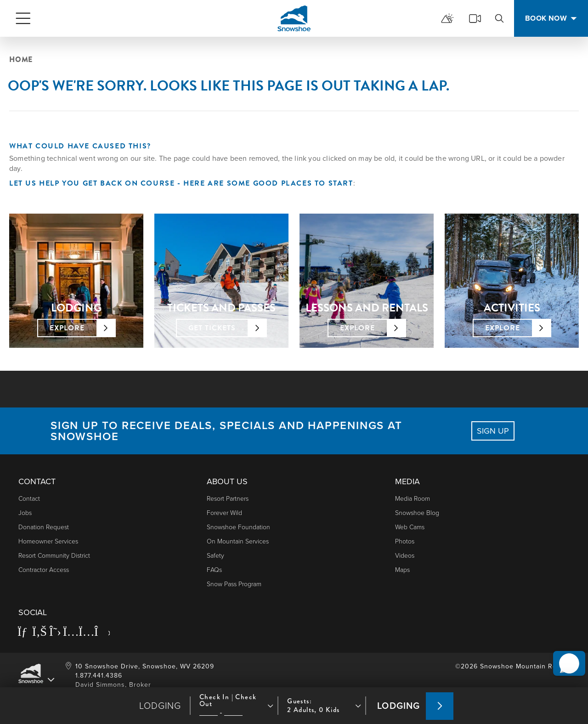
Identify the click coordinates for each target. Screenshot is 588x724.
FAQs (214, 570)
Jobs (25, 513)
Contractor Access (44, 570)
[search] (499, 18)
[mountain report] (447, 18)
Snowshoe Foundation (238, 527)
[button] (565, 654)
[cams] (475, 18)
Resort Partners (228, 499)
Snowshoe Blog (417, 513)
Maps (402, 570)
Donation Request (44, 527)
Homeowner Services (48, 541)
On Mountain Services (238, 541)
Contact (29, 499)
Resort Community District (54, 556)
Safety (215, 556)
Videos (405, 556)
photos (405, 541)
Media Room (413, 499)
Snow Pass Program (234, 584)
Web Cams (410, 527)
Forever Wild (224, 513)
